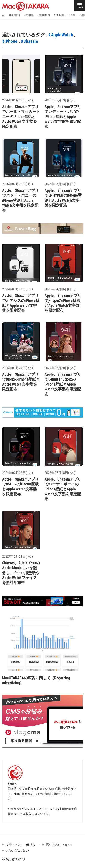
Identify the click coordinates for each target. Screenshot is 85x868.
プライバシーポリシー (22, 845)
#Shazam (29, 41)
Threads (29, 15)
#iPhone (10, 41)
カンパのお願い (17, 851)
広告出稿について (59, 845)
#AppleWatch (61, 35)
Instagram (44, 15)
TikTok (72, 15)
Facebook (14, 15)
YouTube (59, 15)
